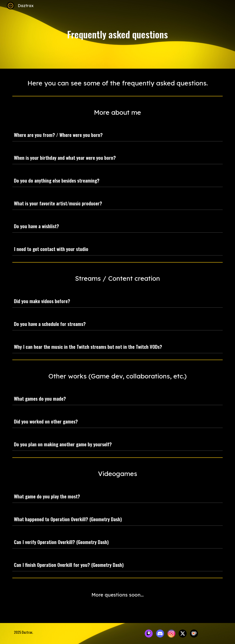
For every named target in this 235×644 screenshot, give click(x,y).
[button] (218, 135)
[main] (117, 34)
